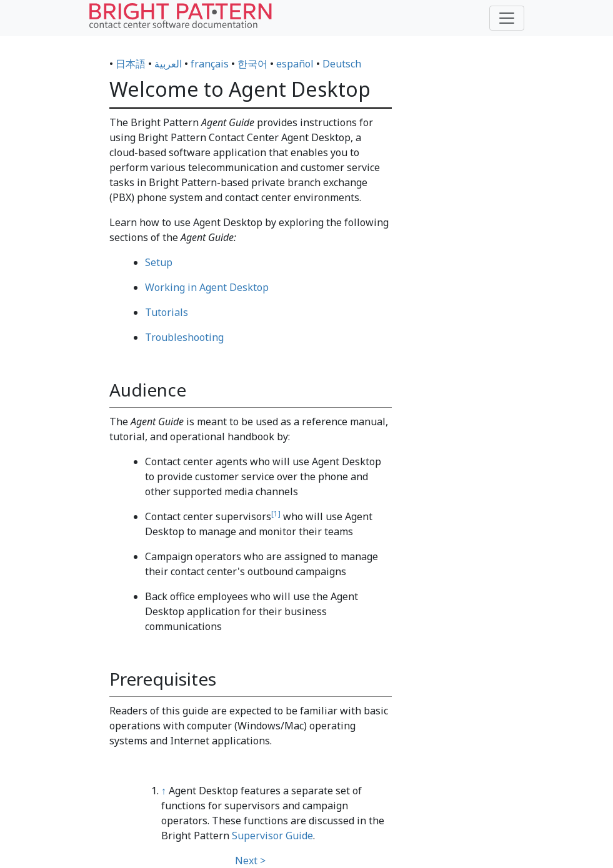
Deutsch (342, 64)
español (295, 64)
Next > (250, 861)
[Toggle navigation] (507, 18)
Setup (159, 262)
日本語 (131, 64)
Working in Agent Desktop (207, 287)
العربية (168, 64)
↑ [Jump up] (164, 791)
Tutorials (167, 312)
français (210, 64)
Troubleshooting (184, 337)
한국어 (252, 64)
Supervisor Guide (272, 836)
